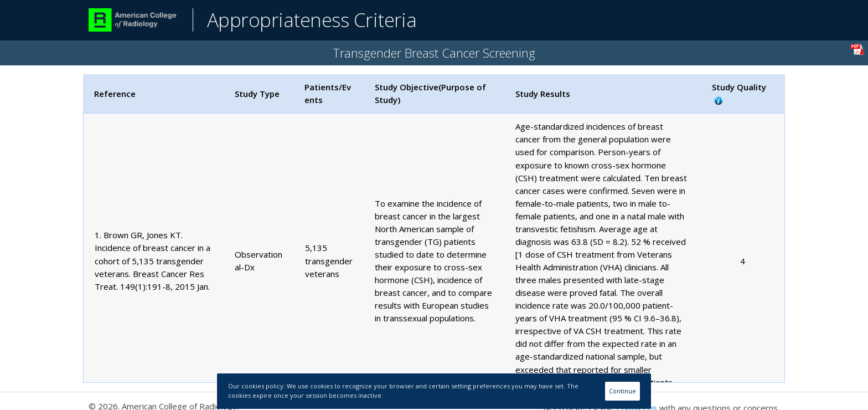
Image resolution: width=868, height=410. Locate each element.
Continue (622, 391)
